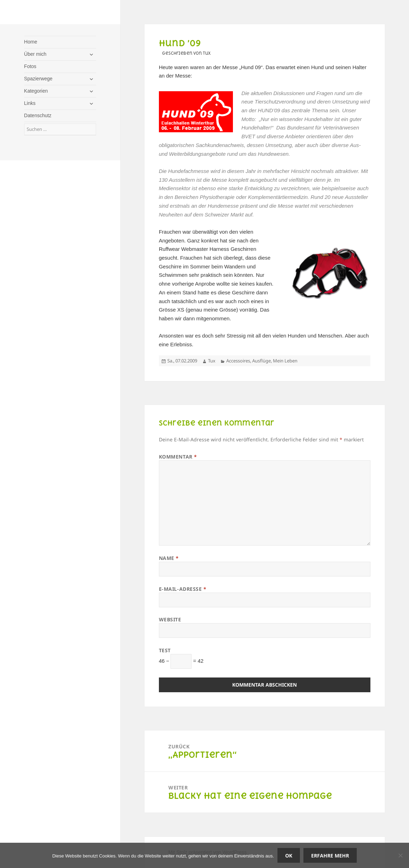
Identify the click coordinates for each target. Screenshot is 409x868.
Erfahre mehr (330, 856)
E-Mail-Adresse (183, 589)
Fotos (30, 66)
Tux (212, 361)
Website (170, 619)
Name (169, 558)
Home (31, 42)
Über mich (35, 54)
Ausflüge (262, 361)
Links (30, 103)
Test (165, 650)
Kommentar (178, 457)
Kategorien (36, 91)
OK (289, 856)
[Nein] (400, 855)
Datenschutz (38, 115)
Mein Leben (285, 361)
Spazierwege (38, 79)
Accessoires (238, 361)
